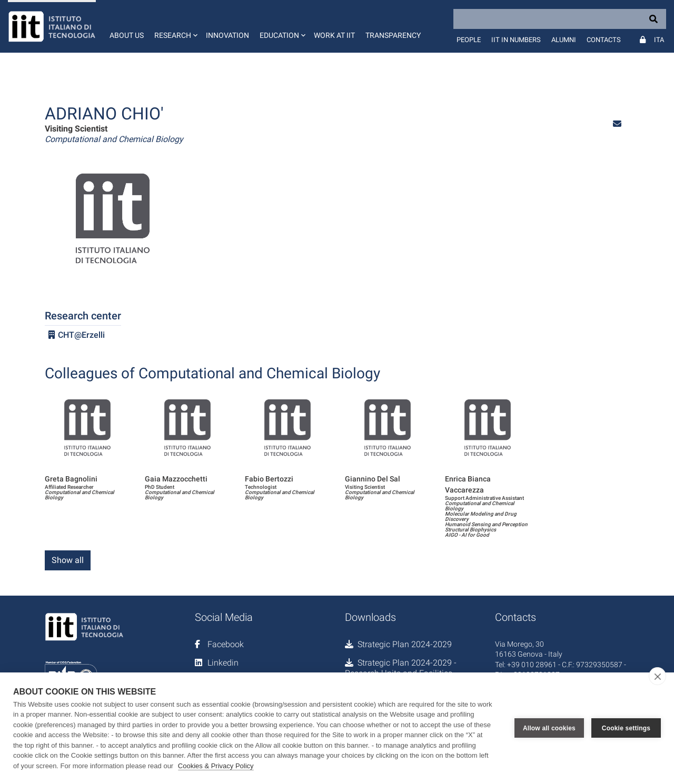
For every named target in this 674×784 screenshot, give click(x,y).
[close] (657, 676)
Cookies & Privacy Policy (216, 766)
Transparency (393, 35)
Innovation (227, 35)
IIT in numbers (516, 40)
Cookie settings (626, 728)
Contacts (604, 40)
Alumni (564, 40)
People (469, 40)
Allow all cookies (549, 728)
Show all (68, 560)
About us (127, 35)
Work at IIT (334, 35)
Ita (659, 40)
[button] (175, 26)
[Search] (560, 19)
